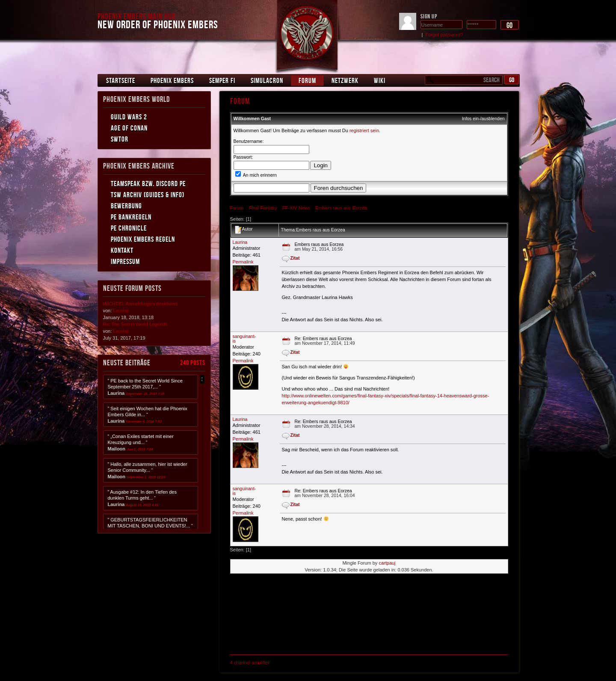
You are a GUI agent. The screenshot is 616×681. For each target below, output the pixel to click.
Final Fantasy (263, 208)
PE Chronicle (129, 228)
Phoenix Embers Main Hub (137, 16)
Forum (307, 80)
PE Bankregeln (131, 217)
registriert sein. (365, 130)
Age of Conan (129, 128)
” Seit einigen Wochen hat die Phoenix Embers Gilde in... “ (148, 415)
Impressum (125, 261)
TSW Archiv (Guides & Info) (148, 195)
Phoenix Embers (172, 80)
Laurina (240, 242)
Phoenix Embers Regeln (143, 239)
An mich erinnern (256, 175)
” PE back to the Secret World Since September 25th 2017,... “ (145, 387)
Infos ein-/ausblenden (483, 119)
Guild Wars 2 (129, 117)
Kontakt (122, 250)
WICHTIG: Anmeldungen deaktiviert (140, 304)
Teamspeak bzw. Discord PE (148, 184)
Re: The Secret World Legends (135, 324)
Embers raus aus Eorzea (341, 208)
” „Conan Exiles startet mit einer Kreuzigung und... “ (141, 443)
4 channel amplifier (250, 663)
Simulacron (267, 80)
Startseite (121, 80)
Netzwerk (345, 80)
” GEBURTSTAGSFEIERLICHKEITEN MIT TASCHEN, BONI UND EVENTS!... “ (150, 526)
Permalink (243, 262)
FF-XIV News (296, 208)
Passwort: (243, 157)
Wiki (380, 80)
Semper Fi (222, 80)
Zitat (295, 258)
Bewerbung (126, 206)
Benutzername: (249, 141)
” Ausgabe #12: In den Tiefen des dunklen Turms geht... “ (142, 498)
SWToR (120, 139)
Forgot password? (444, 35)
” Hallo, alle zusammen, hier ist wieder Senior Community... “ (148, 470)
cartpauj (387, 563)
